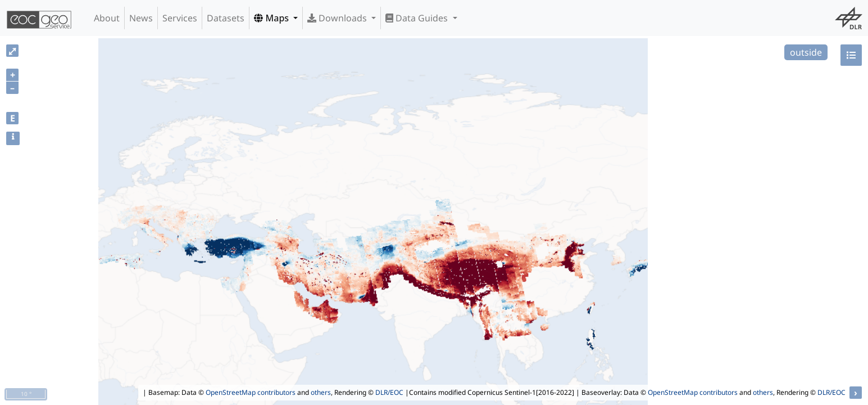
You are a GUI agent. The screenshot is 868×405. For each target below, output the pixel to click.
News (141, 18)
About (107, 18)
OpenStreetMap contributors (251, 392)
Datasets (226, 18)
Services (180, 18)
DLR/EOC (389, 392)
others (321, 392)
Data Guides (418, 18)
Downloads (338, 18)
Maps (272, 18)
